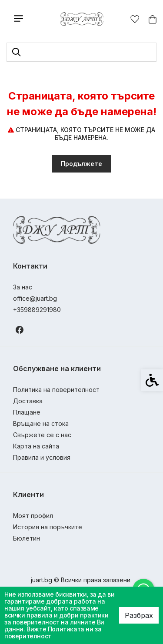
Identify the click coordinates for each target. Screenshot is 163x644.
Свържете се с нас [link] (42, 435)
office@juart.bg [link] (35, 298)
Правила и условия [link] (42, 457)
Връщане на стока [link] (41, 423)
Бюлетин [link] (27, 538)
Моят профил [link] (33, 516)
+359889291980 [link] (37, 310)
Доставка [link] (28, 401)
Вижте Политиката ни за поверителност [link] (53, 632)
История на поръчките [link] (48, 527)
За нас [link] (23, 287)
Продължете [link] (81, 164)
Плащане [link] (27, 412)
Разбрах (139, 615)
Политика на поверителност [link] (56, 390)
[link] (81, 19)
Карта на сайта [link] (36, 446)
